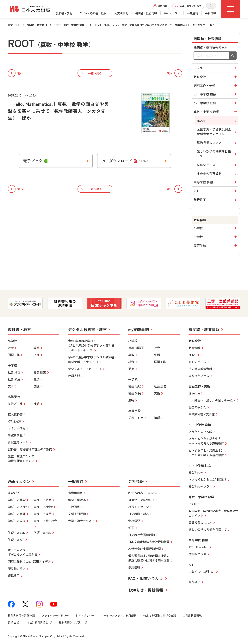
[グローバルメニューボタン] (231, 9)
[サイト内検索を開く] (211, 6)
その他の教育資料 (217, 173)
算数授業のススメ (217, 143)
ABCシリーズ (217, 165)
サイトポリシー (85, 615)
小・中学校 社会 (216, 103)
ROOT (217, 120)
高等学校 (216, 245)
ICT (216, 191)
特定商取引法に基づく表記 (160, 615)
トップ (216, 68)
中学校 (216, 237)
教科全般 (216, 77)
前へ (15, 73)
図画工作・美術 (216, 85)
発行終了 (216, 200)
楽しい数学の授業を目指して (217, 154)
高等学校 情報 (216, 182)
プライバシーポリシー (55, 615)
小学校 (216, 228)
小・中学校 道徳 (216, 94)
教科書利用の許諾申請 (21, 615)
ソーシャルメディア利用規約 (119, 615)
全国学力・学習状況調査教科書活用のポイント (217, 131)
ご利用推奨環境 (192, 615)
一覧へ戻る (95, 73)
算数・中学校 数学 (216, 112)
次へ (175, 73)
